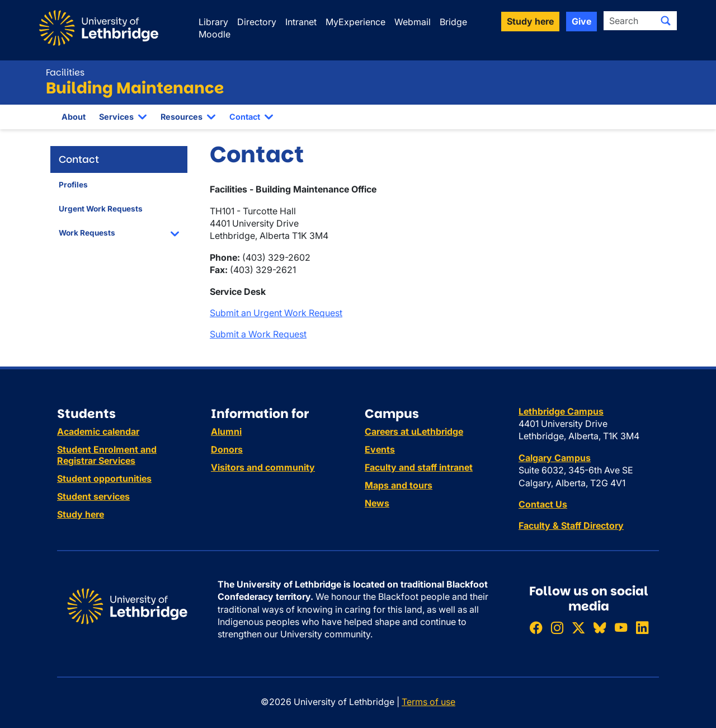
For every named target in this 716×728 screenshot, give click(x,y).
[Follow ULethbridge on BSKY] (600, 628)
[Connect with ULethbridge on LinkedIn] (642, 628)
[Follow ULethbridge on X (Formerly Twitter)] (578, 628)
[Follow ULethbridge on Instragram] (557, 628)
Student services (93, 496)
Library (213, 22)
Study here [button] (530, 21)
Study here (81, 514)
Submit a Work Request (258, 334)
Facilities (65, 72)
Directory (257, 22)
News (377, 503)
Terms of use (428, 702)
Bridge (453, 22)
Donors (227, 449)
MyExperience (355, 22)
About (74, 117)
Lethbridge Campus (561, 411)
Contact (245, 117)
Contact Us (543, 504)
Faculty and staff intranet (419, 467)
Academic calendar (98, 431)
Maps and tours (399, 485)
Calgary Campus (555, 458)
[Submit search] (666, 21)
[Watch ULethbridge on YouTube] (621, 628)
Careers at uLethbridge (414, 431)
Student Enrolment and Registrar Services (107, 455)
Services (116, 117)
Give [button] (581, 21)
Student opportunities (104, 478)
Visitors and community (263, 467)
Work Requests (87, 233)
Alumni (226, 431)
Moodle (215, 34)
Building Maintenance (135, 88)
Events (380, 449)
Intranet (301, 22)
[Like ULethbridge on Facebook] (536, 628)
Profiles (73, 185)
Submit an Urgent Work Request (276, 313)
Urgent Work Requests (101, 209)
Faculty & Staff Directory (571, 525)
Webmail (413, 22)
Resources (182, 117)
